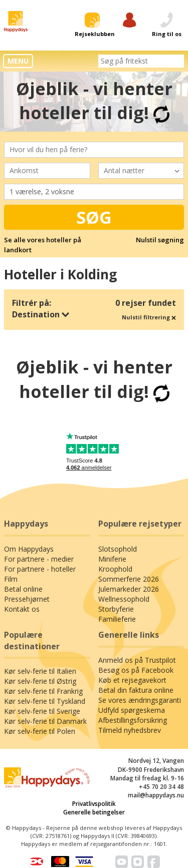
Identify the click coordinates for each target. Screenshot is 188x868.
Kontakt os (22, 609)
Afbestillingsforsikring (133, 720)
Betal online (23, 589)
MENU (18, 61)
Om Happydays (29, 549)
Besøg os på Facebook (136, 670)
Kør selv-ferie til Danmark (45, 721)
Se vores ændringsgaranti (140, 700)
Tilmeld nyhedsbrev (130, 730)
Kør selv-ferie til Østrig (40, 681)
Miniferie (112, 559)
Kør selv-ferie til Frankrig (43, 691)
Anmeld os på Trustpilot (137, 660)
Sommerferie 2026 (129, 579)
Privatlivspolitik (94, 804)
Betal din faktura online (136, 690)
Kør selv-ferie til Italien (40, 671)
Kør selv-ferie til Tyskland (45, 701)
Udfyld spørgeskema (132, 710)
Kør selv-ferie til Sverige (42, 711)
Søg (94, 217)
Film (11, 579)
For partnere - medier (39, 559)
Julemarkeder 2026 (129, 589)
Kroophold (115, 569)
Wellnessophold (124, 599)
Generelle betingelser (94, 812)
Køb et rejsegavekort (132, 680)
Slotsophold (118, 549)
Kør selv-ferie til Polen (40, 731)
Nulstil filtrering (149, 317)
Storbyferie (116, 609)
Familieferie (117, 619)
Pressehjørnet (27, 599)
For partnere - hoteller (40, 569)
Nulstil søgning (160, 240)
